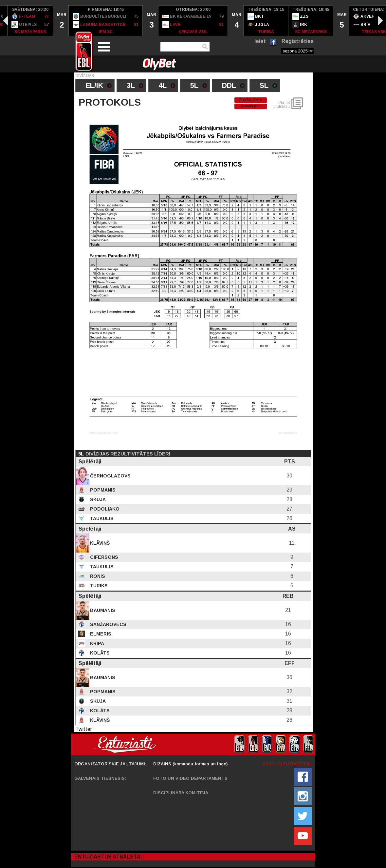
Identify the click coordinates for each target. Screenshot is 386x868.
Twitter (84, 729)
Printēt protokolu (282, 105)
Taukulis (101, 518)
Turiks (98, 586)
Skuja (97, 499)
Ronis (97, 576)
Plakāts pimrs (251, 100)
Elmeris (100, 634)
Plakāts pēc (251, 106)
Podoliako (104, 509)
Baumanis (102, 610)
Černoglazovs (110, 476)
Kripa (96, 643)
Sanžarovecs (108, 624)
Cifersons (103, 557)
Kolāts (99, 653)
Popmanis (102, 490)
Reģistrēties (298, 41)
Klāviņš (99, 543)
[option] (30, 21)
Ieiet (260, 41)
